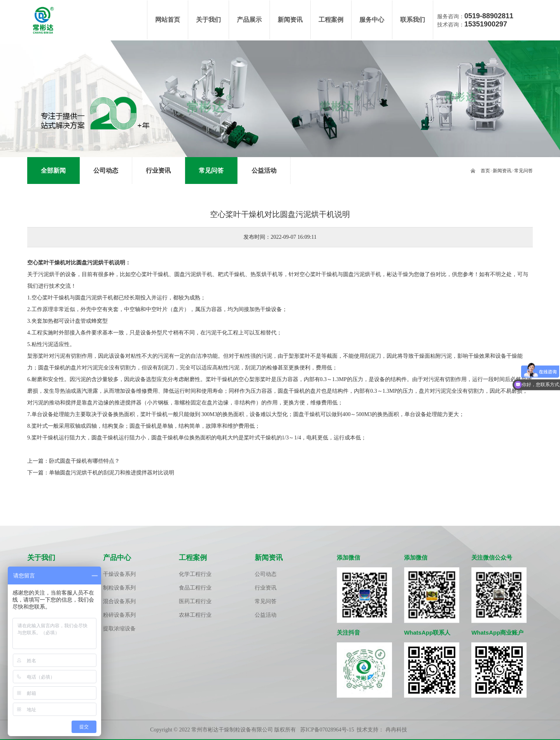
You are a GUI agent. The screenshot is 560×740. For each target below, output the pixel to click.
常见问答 (523, 171)
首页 (485, 171)
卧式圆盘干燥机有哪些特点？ (84, 461)
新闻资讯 (502, 171)
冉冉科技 (396, 730)
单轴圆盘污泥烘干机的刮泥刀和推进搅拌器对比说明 (112, 473)
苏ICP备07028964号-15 (327, 730)
